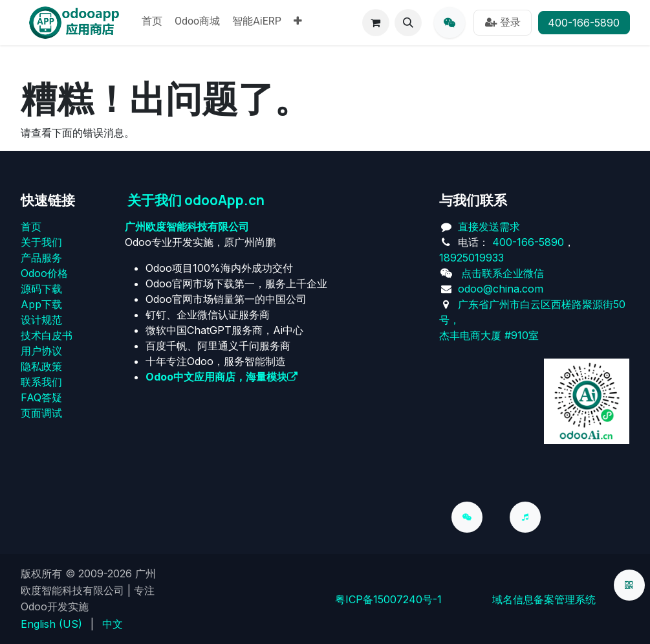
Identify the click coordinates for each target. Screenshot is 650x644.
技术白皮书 (47, 335)
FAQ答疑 (41, 397)
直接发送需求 (489, 227)
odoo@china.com (501, 289)
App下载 (41, 304)
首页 (31, 227)
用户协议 (41, 351)
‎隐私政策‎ (41, 366)
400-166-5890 (584, 23)
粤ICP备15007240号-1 (388, 599)
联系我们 (41, 382)
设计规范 (41, 320)
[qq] (450, 23)
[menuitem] (152, 23)
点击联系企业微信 (503, 273)
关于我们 (41, 242)
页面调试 (41, 413)
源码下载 (41, 289)
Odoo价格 (44, 273)
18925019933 (471, 258)
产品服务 (41, 258)
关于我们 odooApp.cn (196, 200)
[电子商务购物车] (376, 23)
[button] (408, 23)
